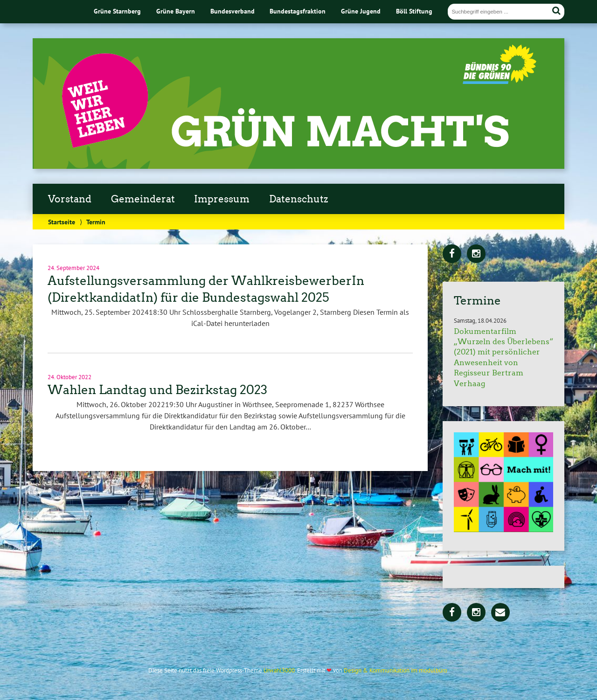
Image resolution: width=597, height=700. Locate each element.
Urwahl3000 (279, 670)
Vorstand (70, 199)
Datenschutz (298, 199)
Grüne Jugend (361, 11)
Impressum (222, 199)
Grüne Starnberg (117, 11)
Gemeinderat (143, 199)
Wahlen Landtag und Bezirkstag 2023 (157, 390)
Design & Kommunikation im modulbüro (396, 670)
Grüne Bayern (176, 11)
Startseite (62, 222)
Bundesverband (233, 11)
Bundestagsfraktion (298, 11)
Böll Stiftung (414, 11)
